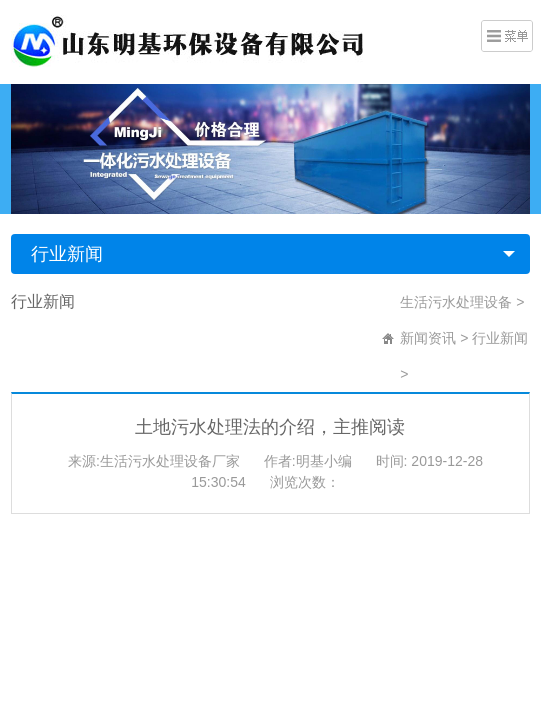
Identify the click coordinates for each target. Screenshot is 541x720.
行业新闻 (67, 254)
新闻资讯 (428, 338)
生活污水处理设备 (456, 302)
